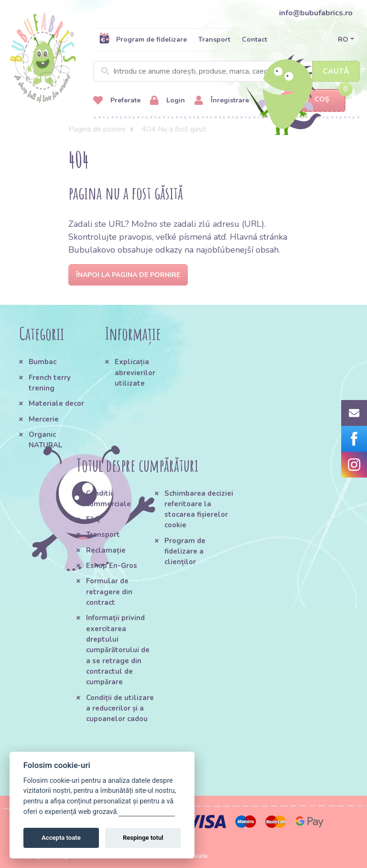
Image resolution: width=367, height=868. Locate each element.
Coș (313, 100)
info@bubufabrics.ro (316, 13)
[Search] (227, 71)
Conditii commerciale (108, 499)
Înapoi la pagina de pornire (128, 275)
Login (167, 101)
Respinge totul (143, 838)
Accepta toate (61, 838)
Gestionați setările (147, 812)
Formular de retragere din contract (109, 592)
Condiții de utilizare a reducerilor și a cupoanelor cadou (120, 708)
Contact (254, 39)
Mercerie (44, 419)
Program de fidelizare (143, 39)
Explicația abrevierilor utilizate (135, 373)
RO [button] (343, 39)
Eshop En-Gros (112, 566)
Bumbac (43, 362)
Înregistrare (222, 101)
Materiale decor (56, 403)
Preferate (117, 101)
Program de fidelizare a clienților (185, 551)
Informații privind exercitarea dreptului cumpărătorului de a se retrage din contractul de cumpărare (118, 650)
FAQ (93, 519)
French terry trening (50, 383)
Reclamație (106, 550)
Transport (214, 39)
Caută (336, 71)
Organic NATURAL (45, 440)
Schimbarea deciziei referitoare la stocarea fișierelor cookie (199, 509)
